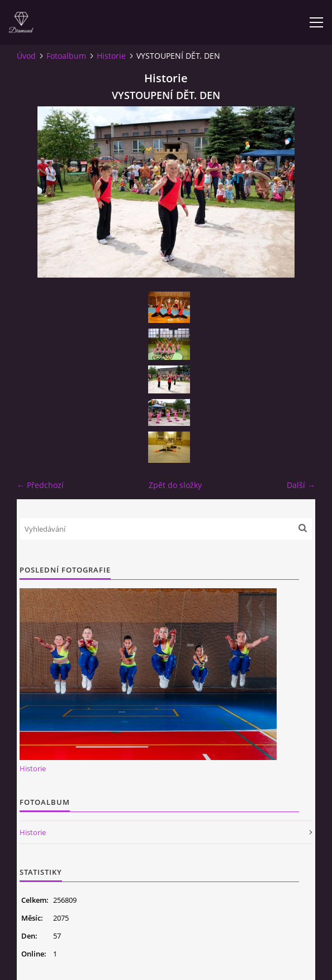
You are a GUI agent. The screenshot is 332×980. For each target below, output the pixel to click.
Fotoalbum (66, 56)
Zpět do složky (175, 485)
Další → (301, 485)
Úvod (26, 56)
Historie (111, 56)
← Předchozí (40, 485)
